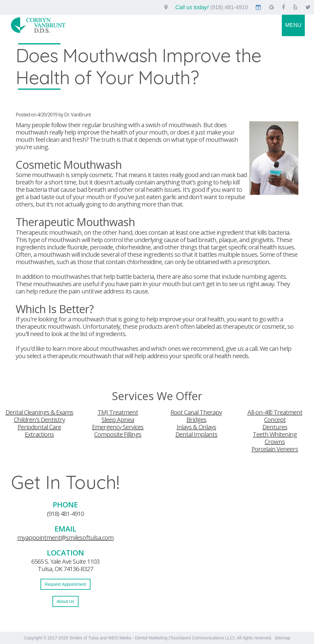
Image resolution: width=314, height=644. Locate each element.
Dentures (275, 427)
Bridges (196, 420)
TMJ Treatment (118, 412)
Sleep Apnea (118, 420)
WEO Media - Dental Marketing (138, 638)
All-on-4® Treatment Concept (275, 416)
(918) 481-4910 (65, 514)
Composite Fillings (118, 434)
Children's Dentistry (39, 420)
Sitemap (282, 638)
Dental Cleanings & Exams (39, 412)
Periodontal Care (39, 427)
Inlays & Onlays (196, 427)
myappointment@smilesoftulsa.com (65, 538)
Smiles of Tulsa (84, 638)
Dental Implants (196, 434)
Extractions (39, 434)
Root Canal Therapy (196, 412)
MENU (293, 25)
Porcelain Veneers (275, 449)
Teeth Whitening (275, 434)
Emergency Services (118, 427)
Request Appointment (65, 584)
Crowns (275, 442)
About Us (66, 601)
